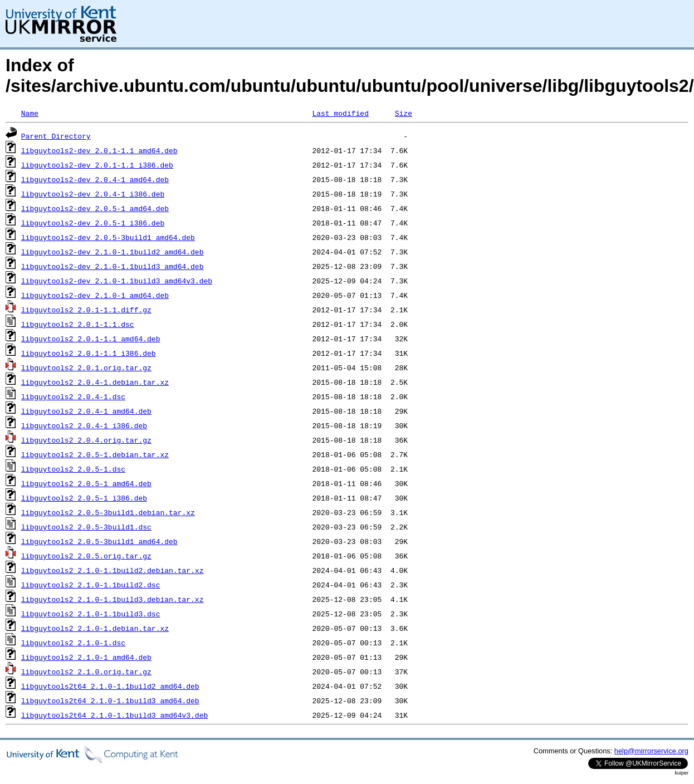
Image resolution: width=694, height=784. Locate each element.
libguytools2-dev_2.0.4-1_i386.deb (93, 194)
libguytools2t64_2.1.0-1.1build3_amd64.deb (110, 700)
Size (404, 113)
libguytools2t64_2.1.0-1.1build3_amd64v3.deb (114, 715)
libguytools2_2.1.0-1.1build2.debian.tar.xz (113, 570)
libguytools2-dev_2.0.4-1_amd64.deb (95, 179)
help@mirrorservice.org (651, 751)
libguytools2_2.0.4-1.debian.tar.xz (95, 382)
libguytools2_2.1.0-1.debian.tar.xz (95, 628)
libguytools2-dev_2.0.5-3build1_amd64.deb (108, 237)
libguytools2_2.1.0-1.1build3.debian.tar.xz (113, 599)
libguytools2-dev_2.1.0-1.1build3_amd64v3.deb (117, 281)
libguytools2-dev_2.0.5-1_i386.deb (93, 223)
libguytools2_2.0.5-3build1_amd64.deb (99, 541)
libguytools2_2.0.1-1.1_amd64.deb (91, 339)
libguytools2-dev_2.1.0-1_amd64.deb (95, 295)
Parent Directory (56, 136)
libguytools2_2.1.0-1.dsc (73, 643)
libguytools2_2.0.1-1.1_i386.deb (89, 353)
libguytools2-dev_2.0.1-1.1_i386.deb (97, 165)
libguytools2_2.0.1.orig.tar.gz (86, 367)
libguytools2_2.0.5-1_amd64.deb (86, 483)
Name (30, 113)
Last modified (340, 113)
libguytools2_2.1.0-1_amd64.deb (86, 657)
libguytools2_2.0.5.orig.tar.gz (86, 556)
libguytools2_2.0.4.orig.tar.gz (86, 440)
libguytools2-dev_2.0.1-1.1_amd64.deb (99, 150)
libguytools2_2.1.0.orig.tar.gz (86, 672)
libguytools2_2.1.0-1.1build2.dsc (91, 585)
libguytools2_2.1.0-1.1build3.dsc (91, 614)
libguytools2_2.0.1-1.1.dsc (78, 324)
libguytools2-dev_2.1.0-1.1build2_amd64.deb (113, 252)
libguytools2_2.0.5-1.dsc (73, 469)
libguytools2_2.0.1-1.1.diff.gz (86, 310)
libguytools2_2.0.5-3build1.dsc (86, 527)
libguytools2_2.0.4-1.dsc (73, 396)
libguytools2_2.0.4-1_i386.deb (84, 425)
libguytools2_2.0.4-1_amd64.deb (86, 411)
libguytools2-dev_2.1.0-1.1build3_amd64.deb (113, 266)
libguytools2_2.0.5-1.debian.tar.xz (95, 454)
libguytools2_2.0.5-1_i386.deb (84, 498)
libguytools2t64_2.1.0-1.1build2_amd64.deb (110, 686)
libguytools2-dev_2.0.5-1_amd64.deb (95, 208)
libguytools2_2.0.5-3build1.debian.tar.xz (108, 512)
